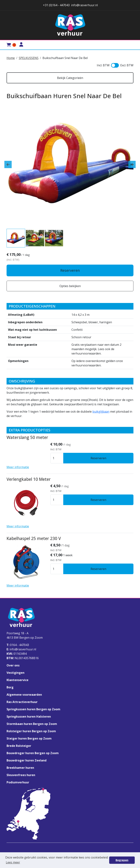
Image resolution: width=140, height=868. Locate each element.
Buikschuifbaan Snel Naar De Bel (65, 58)
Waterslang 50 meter (27, 437)
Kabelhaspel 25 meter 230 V (34, 538)
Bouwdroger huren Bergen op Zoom (33, 753)
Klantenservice (17, 680)
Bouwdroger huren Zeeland (27, 760)
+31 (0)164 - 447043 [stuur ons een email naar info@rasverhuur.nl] (56, 5)
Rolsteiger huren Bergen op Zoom (31, 731)
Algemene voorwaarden (24, 695)
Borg (10, 687)
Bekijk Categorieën (70, 78)
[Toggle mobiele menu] (129, 45)
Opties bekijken (70, 286)
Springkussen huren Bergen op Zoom (33, 709)
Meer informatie (18, 467)
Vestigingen (15, 673)
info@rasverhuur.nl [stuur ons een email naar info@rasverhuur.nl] (84, 5)
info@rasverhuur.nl (21, 649)
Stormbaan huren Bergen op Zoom (32, 724)
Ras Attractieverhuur (22, 702)
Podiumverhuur (18, 782)
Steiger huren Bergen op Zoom (29, 738)
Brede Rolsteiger (19, 746)
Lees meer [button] (13, 862)
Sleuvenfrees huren (21, 775)
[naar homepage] (70, 25)
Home (11, 58)
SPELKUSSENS (29, 58)
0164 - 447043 (18, 645)
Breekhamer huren (20, 768)
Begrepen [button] (122, 860)
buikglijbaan (101, 412)
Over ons (13, 665)
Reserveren (70, 270)
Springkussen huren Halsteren (29, 717)
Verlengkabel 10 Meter (29, 479)
